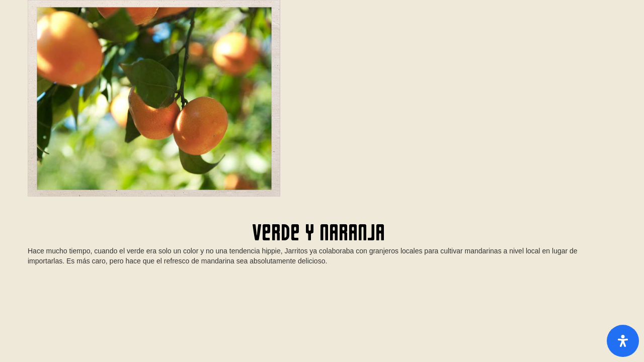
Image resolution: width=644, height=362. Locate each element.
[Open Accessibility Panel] (623, 341)
